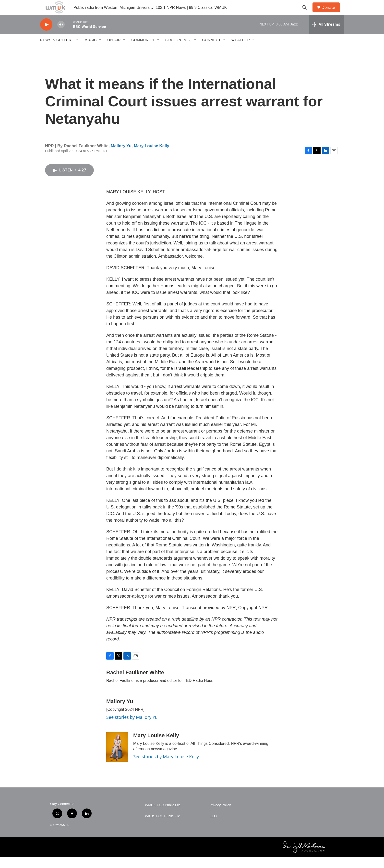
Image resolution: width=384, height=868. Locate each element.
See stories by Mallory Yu (132, 728)
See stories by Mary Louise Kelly (166, 768)
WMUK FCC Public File (163, 816)
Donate (331, 13)
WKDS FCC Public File (162, 827)
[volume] (61, 36)
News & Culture (57, 51)
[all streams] (326, 36)
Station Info (179, 51)
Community (143, 51)
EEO (213, 827)
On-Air (114, 51)
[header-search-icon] (307, 13)
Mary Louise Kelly (152, 157)
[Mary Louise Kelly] (117, 758)
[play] (46, 36)
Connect (212, 51)
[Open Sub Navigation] (78, 51)
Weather (241, 51)
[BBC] (196, 858)
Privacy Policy (220, 816)
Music (91, 51)
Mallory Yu (121, 157)
